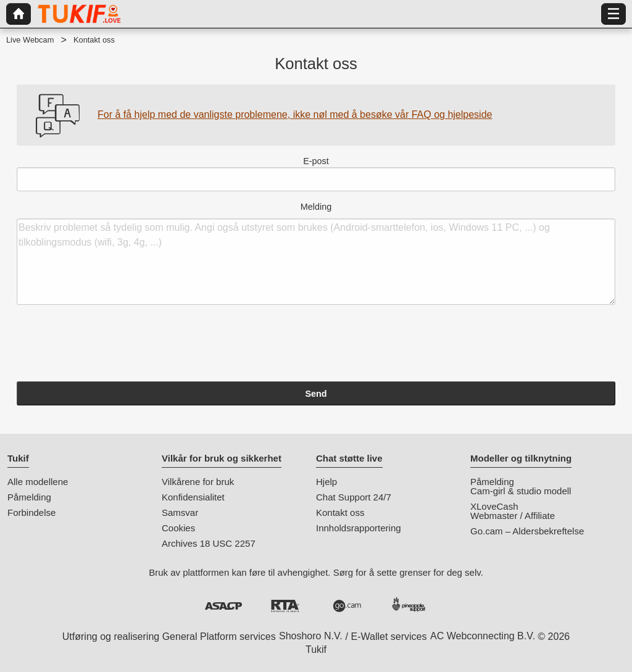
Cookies (178, 528)
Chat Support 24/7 (354, 497)
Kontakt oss (340, 512)
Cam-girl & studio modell (521, 491)
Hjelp (326, 482)
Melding (316, 254)
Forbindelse (31, 512)
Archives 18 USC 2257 (209, 543)
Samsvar (180, 512)
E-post (316, 174)
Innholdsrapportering (359, 528)
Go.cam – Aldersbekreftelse (527, 531)
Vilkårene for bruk (198, 482)
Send (316, 394)
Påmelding (29, 497)
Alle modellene (38, 482)
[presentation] (110, 345)
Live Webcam (30, 40)
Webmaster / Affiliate (513, 516)
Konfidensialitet (193, 497)
